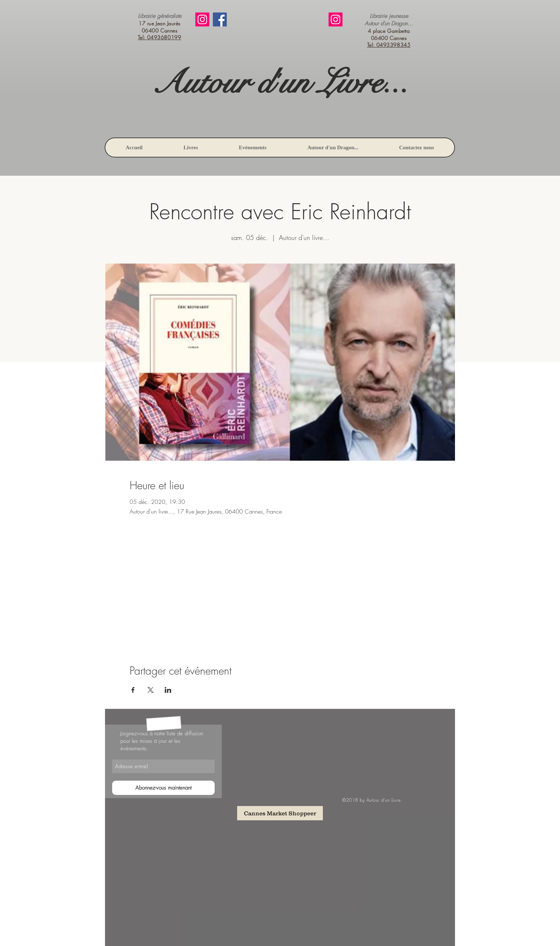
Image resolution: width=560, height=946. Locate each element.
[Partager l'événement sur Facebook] (133, 690)
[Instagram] (202, 19)
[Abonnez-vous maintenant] (163, 788)
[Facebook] (220, 19)
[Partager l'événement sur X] (151, 690)
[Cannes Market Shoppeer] (280, 813)
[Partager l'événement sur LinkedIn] (168, 690)
